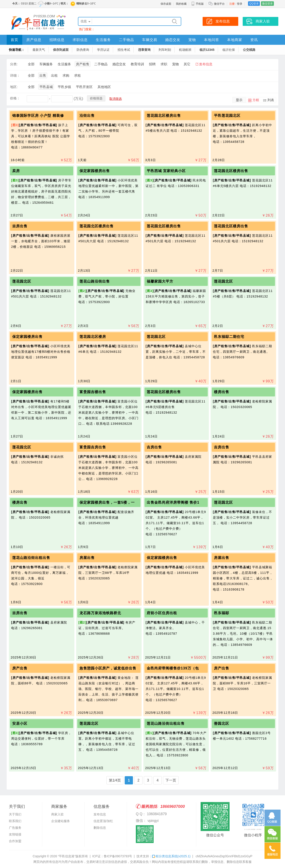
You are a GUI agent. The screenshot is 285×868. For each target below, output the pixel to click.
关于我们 (15, 814)
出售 (43, 75)
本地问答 (212, 40)
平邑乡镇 (64, 87)
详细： (15, 75)
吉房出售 (20, 226)
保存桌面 (166, 4)
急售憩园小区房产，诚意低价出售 (108, 668)
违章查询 (144, 50)
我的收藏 (181, 4)
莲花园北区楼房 (93, 337)
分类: (14, 64)
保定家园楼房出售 (95, 171)
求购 (66, 75)
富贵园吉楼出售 (93, 392)
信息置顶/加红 (103, 821)
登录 (240, 4)
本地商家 (235, 40)
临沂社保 (229, 50)
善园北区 (222, 723)
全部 (31, 64)
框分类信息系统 (171, 856)
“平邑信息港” (67, 856)
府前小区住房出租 (162, 613)
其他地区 (104, 87)
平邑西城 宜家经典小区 (166, 171)
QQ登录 (254, 4)
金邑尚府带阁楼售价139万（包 (173, 668)
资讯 (254, 40)
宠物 (192, 40)
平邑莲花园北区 (227, 116)
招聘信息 (57, 40)
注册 (232, 4)
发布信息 (206, 64)
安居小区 (20, 723)
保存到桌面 (61, 50)
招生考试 (124, 50)
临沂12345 (207, 50)
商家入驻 (57, 814)
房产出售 (20, 668)
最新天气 (39, 50)
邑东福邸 (222, 613)
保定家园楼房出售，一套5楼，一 (107, 502)
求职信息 (80, 40)
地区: (14, 87)
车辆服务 (46, 64)
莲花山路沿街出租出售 (31, 558)
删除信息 (100, 828)
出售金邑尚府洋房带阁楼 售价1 (173, 502)
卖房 (16, 171)
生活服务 (103, 40)
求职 (164, 64)
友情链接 (15, 834)
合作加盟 (15, 841)
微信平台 (219, 4)
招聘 (152, 64)
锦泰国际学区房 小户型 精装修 (38, 116)
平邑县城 (46, 87)
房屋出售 (87, 558)
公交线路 (249, 50)
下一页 (171, 780)
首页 (14, 40)
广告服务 (15, 828)
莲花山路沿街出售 (95, 281)
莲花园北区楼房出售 (164, 116)
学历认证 (103, 50)
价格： (15, 98)
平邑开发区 (84, 87)
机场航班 (185, 50)
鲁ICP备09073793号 (118, 856)
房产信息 (34, 40)
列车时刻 (165, 50)
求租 (77, 75)
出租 (54, 75)
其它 (187, 64)
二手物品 (126, 40)
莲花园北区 (22, 281)
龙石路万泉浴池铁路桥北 (100, 613)
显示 (239, 100)
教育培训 (137, 64)
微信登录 (267, 4)
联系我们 (15, 821)
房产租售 (83, 64)
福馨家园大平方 (160, 281)
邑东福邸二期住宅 (229, 337)
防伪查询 (83, 50)
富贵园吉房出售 (93, 447)
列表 (271, 100)
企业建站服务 (61, 821)
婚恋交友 (173, 40)
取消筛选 (116, 99)
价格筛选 (96, 98)
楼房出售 (222, 392)
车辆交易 (150, 40)
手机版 (197, 4)
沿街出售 (87, 116)
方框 (256, 100)
